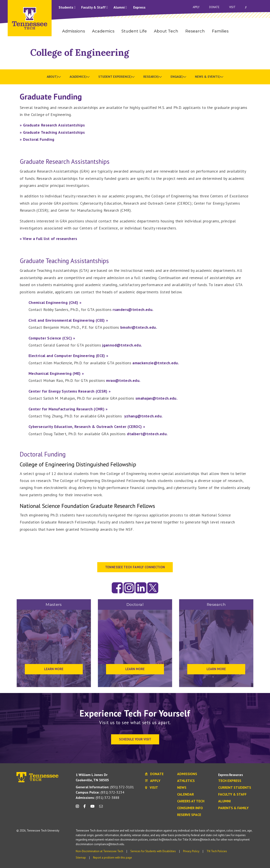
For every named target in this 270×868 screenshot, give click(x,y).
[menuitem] (54, 77)
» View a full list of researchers (48, 239)
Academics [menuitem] (103, 31)
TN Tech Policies (217, 851)
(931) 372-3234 (100, 792)
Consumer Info (190, 808)
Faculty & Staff (94, 7)
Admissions (187, 774)
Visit (232, 7)
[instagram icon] (78, 808)
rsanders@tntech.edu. (133, 309)
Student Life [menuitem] (134, 31)
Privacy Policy (191, 851)
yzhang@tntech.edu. (143, 416)
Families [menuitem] (220, 31)
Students (67, 7)
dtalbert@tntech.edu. (147, 434)
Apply (196, 7)
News (182, 788)
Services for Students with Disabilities (153, 851)
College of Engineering (80, 52)
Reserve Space (189, 815)
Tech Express (230, 781)
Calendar (185, 794)
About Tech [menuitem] (166, 31)
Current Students (235, 788)
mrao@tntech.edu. (123, 380)
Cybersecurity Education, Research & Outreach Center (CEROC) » (87, 427)
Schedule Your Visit (135, 739)
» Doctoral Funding (37, 139)
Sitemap (81, 858)
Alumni (120, 7)
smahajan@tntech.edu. (156, 398)
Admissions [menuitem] (74, 31)
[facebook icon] (85, 808)
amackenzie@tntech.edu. (156, 363)
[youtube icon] (92, 808)
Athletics (186, 781)
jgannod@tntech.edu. (122, 345)
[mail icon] (101, 808)
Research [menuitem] (195, 31)
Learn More (54, 669)
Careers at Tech (191, 801)
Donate (214, 7)
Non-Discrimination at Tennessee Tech (99, 851)
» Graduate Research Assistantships (52, 125)
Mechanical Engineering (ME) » (56, 373)
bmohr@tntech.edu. (139, 327)
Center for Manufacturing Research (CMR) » (68, 409)
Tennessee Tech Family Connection (135, 567)
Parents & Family (233, 808)
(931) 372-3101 (105, 787)
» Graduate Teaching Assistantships (52, 132)
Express (139, 7)
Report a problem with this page (112, 858)
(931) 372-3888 (98, 798)
